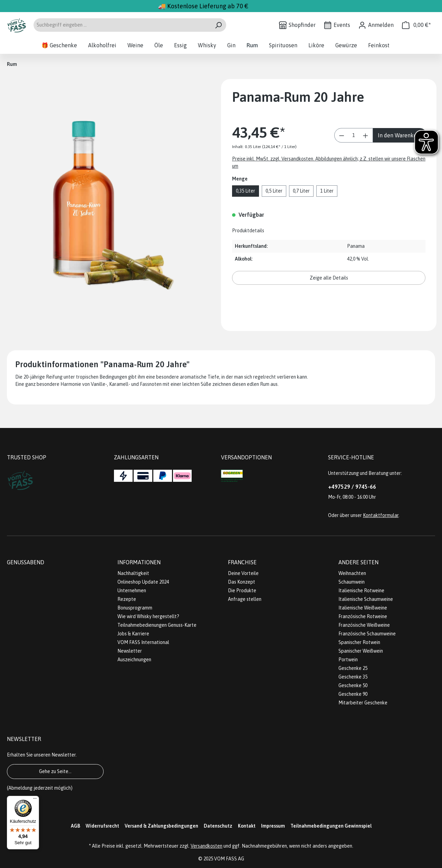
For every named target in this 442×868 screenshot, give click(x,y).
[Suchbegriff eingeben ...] (122, 25)
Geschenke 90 (353, 694)
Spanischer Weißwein (361, 651)
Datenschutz (218, 826)
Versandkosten (206, 846)
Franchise (242, 562)
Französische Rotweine (363, 616)
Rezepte (127, 599)
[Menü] (35, 800)
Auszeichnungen (134, 660)
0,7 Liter (301, 191)
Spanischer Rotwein (359, 642)
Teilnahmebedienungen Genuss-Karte (157, 625)
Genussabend (26, 562)
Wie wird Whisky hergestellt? (148, 616)
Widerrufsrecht (102, 826)
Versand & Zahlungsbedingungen (161, 826)
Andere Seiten (358, 562)
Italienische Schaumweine (366, 599)
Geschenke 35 (353, 677)
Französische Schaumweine (367, 634)
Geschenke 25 (353, 668)
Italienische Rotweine (361, 591)
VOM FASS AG (229, 859)
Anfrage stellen (245, 599)
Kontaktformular (381, 515)
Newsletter (130, 651)
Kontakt (247, 826)
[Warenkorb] (416, 25)
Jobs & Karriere (133, 634)
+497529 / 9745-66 (352, 487)
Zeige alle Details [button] (329, 278)
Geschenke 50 (353, 685)
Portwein (348, 660)
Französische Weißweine (364, 625)
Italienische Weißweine (363, 608)
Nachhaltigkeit (133, 573)
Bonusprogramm (135, 608)
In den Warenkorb (400, 135)
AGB (75, 826)
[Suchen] (218, 25)
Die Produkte (242, 591)
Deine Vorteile (243, 573)
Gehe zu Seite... (55, 771)
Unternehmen (132, 591)
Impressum (273, 826)
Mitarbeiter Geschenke (363, 703)
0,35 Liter (246, 191)
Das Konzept (242, 582)
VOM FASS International (143, 642)
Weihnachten (352, 573)
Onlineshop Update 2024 (143, 582)
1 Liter (327, 191)
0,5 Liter (274, 191)
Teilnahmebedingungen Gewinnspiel (331, 826)
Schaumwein (352, 582)
